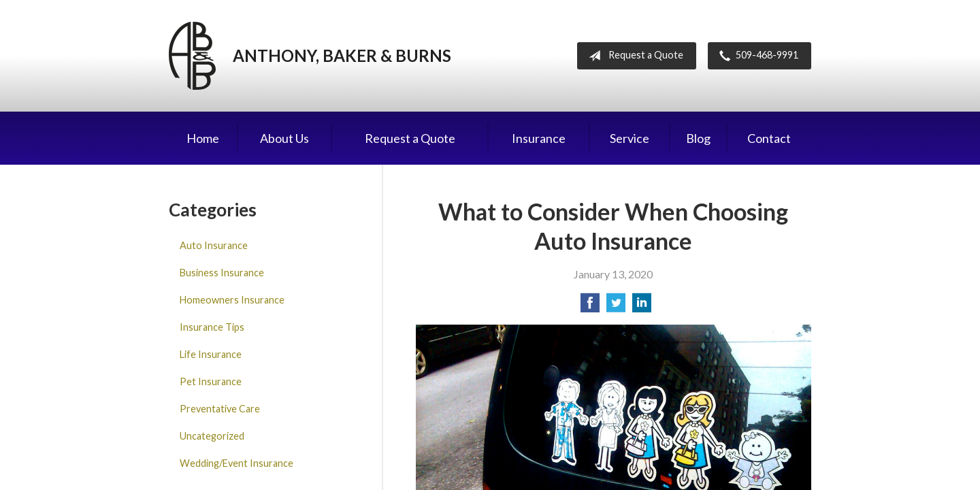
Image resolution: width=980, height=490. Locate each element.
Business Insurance (222, 273)
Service (630, 138)
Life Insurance (211, 354)
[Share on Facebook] (590, 307)
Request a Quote (633, 56)
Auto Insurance (214, 245)
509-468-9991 (756, 56)
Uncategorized (212, 436)
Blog (698, 138)
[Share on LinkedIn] (642, 307)
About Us (284, 138)
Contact (769, 138)
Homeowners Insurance (232, 300)
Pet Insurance (211, 381)
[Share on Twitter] (616, 307)
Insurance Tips (212, 327)
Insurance (539, 138)
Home (203, 138)
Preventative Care (220, 409)
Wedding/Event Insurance (236, 463)
